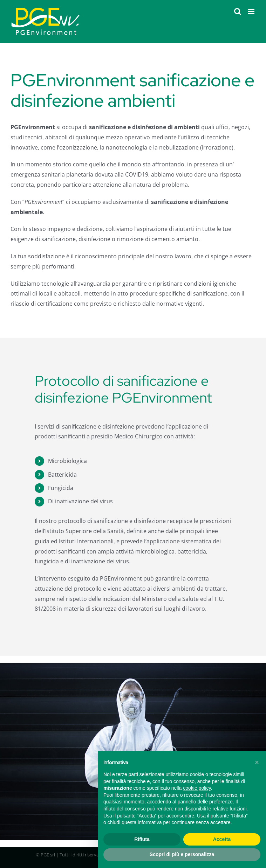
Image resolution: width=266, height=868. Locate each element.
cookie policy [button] (197, 788)
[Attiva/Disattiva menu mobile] (252, 11)
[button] (257, 762)
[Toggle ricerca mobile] (238, 11)
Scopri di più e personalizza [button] (182, 854)
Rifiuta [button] (142, 839)
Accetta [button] (222, 839)
